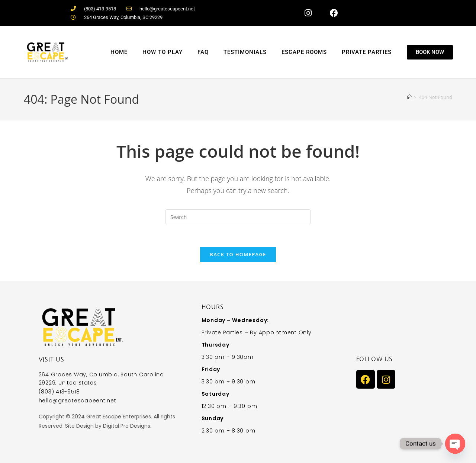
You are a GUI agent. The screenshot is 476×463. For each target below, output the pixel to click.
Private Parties (367, 52)
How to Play (163, 52)
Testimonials (245, 52)
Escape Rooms (304, 52)
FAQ (203, 52)
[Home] (409, 97)
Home (119, 52)
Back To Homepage (238, 254)
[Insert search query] (238, 217)
